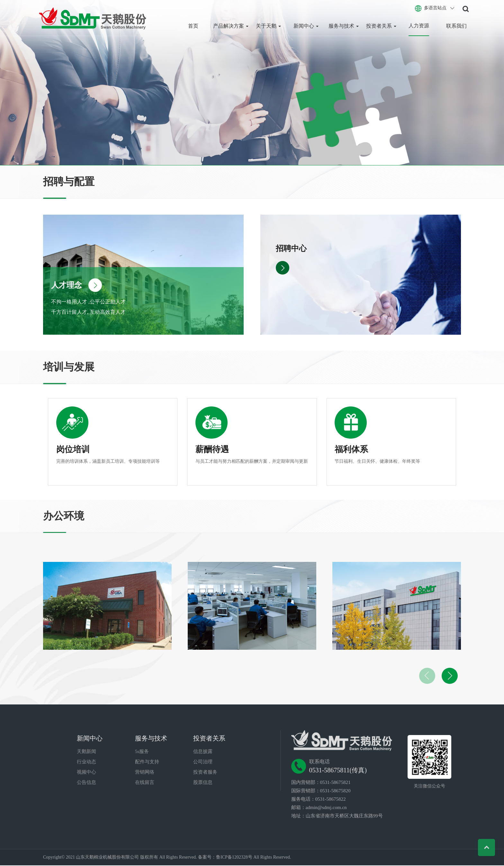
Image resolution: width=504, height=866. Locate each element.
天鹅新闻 (86, 752)
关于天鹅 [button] (268, 26)
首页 (193, 26)
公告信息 (86, 783)
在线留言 (145, 783)
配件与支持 (147, 762)
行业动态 (86, 762)
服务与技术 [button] (344, 26)
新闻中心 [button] (306, 26)
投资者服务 (205, 773)
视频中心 (86, 773)
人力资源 (419, 25)
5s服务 (142, 752)
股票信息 (203, 783)
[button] (450, 676)
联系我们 (456, 26)
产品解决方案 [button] (231, 26)
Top (486, 847)
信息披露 (203, 752)
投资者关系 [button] (381, 26)
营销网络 (145, 773)
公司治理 (203, 762)
